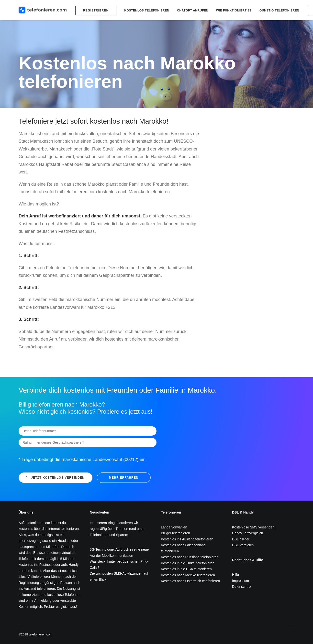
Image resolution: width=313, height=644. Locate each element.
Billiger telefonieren (175, 533)
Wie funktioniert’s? (234, 11)
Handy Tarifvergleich (248, 533)
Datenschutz (242, 587)
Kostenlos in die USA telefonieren (186, 569)
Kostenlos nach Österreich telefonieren (190, 581)
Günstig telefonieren (279, 11)
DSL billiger (241, 539)
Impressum (240, 581)
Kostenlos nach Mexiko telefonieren (188, 575)
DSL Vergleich (243, 545)
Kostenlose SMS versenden (253, 527)
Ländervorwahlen (174, 527)
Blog (111, 523)
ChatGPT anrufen (193, 11)
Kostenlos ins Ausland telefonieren (187, 539)
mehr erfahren (124, 478)
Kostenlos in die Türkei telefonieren (188, 563)
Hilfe (235, 575)
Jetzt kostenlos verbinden (56, 478)
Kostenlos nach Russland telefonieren (190, 557)
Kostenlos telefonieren (147, 11)
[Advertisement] (251, 151)
